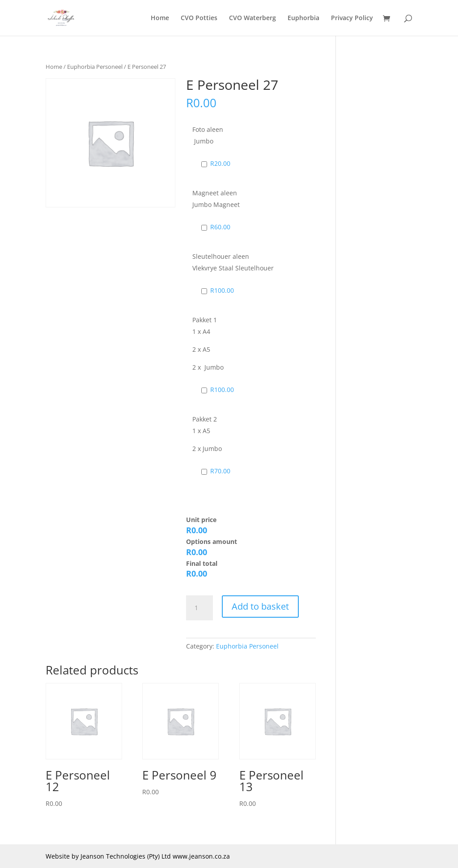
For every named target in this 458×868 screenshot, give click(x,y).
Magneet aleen (215, 193)
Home (160, 18)
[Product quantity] (199, 608)
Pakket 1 (205, 320)
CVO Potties (199, 18)
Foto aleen (208, 129)
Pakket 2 (205, 419)
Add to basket (260, 606)
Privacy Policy (352, 18)
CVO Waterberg (252, 18)
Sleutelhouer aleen (221, 256)
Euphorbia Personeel (95, 67)
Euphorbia (303, 18)
